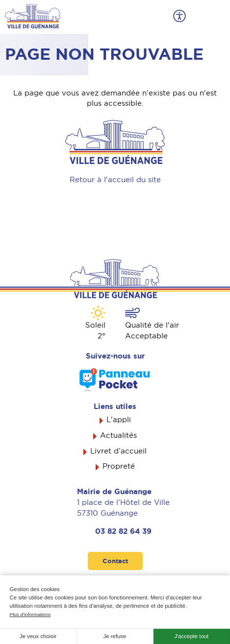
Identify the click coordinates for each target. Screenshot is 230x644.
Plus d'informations (30, 614)
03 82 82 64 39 (123, 531)
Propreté (119, 466)
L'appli (119, 420)
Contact (115, 561)
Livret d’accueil (118, 451)
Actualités (118, 435)
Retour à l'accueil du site (115, 180)
